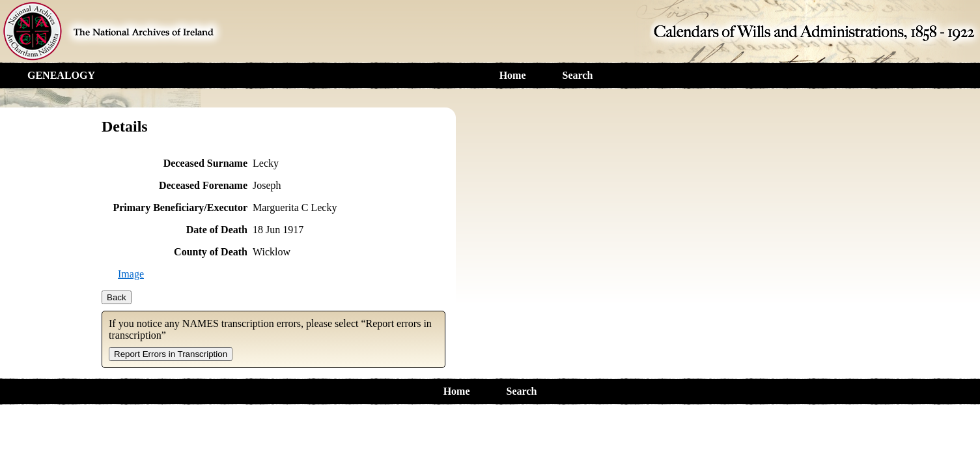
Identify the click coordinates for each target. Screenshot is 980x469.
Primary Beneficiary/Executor (180, 207)
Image (131, 274)
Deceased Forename (203, 185)
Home (513, 75)
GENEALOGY (61, 75)
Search (578, 75)
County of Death (211, 252)
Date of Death (217, 230)
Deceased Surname (205, 163)
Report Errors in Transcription (171, 354)
